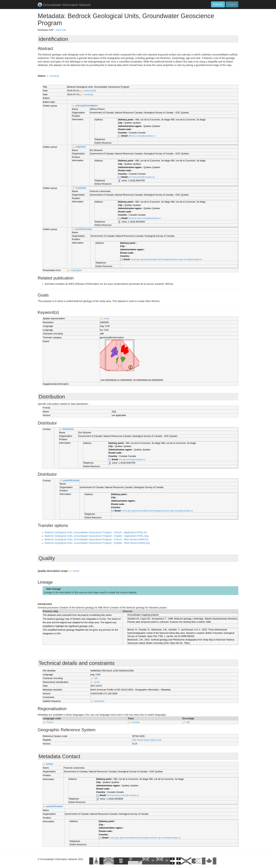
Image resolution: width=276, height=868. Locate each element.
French (50, 722)
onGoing (54, 76)
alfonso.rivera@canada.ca (141, 136)
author (50, 764)
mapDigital (76, 270)
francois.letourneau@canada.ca (144, 218)
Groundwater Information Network (64, 5)
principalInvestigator (87, 106)
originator (81, 147)
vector (106, 318)
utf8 (96, 678)
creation (88, 94)
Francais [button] (218, 4)
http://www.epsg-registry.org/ (147, 740)
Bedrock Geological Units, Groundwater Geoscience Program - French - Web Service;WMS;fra (96, 539)
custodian (81, 188)
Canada (136, 722)
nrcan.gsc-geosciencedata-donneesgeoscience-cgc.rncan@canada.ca (166, 259)
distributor (68, 429)
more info (61, 30)
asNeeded (99, 701)
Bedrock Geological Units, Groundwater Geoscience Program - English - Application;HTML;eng (97, 536)
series (76, 571)
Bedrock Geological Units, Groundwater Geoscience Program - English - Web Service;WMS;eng (97, 543)
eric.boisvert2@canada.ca (141, 177)
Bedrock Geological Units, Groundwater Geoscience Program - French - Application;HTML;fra (96, 532)
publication (89, 91)
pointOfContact (84, 229)
